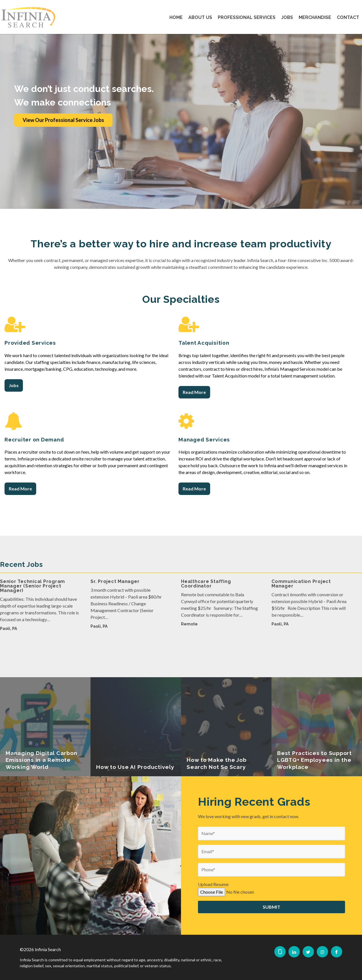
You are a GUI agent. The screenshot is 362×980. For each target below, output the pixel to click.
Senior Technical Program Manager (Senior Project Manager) (33, 607)
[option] (40, 628)
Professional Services (247, 17)
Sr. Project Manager (115, 602)
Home (176, 17)
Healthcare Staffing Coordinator (206, 604)
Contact (348, 17)
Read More (194, 392)
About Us (200, 17)
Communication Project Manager (301, 604)
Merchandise (315, 17)
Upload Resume (213, 905)
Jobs (287, 17)
